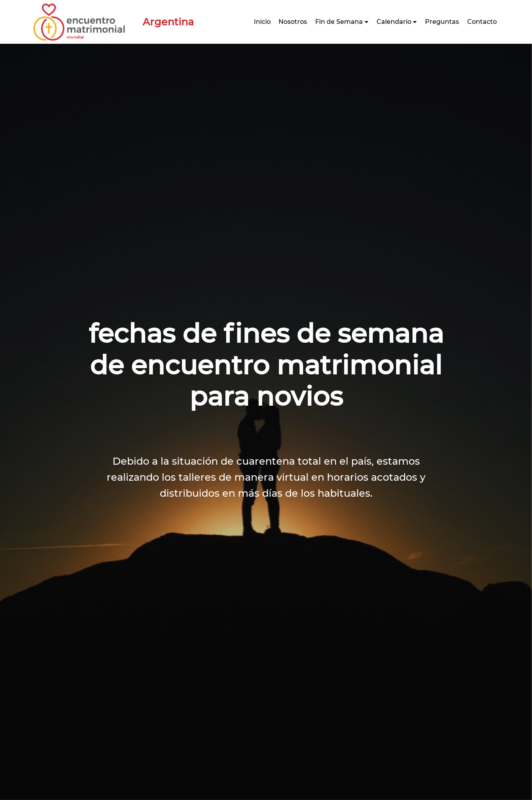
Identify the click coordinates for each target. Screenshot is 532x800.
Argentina (163, 22)
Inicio (262, 22)
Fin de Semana (339, 22)
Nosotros (293, 22)
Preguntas (442, 22)
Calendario (394, 22)
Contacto (482, 22)
